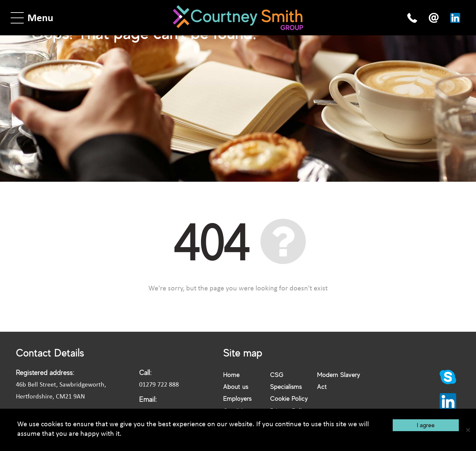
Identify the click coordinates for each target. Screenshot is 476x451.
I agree (426, 425)
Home (231, 375)
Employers (237, 398)
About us (236, 386)
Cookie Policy (289, 398)
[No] (468, 430)
